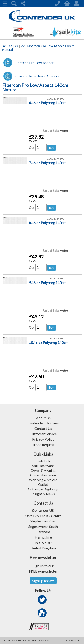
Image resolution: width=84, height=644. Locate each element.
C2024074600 (56, 159)
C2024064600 (56, 99)
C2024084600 (56, 219)
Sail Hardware (43, 466)
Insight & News (43, 494)
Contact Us (43, 428)
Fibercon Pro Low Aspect (34, 63)
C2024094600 (56, 278)
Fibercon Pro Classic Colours (37, 76)
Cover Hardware (43, 475)
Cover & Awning (43, 470)
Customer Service (43, 434)
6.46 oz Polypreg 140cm (48, 103)
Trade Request (43, 445)
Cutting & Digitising (43, 489)
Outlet (43, 484)
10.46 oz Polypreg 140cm (49, 342)
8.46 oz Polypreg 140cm (48, 223)
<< (10, 46)
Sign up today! (43, 581)
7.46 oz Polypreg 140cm (48, 163)
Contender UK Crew (43, 423)
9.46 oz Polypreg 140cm (48, 283)
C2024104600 (56, 338)
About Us (43, 418)
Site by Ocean (73, 640)
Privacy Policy (43, 439)
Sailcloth (43, 461)
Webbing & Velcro (43, 480)
